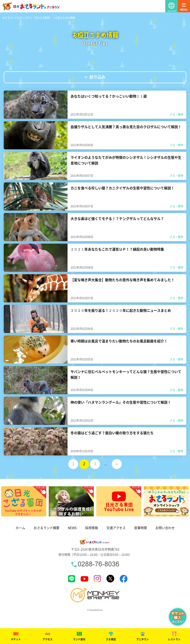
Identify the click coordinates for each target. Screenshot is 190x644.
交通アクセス (116, 528)
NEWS (72, 528)
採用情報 (92, 528)
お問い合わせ (165, 528)
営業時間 (141, 528)
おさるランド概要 (47, 528)
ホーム (20, 528)
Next (184, 501)
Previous (6, 501)
